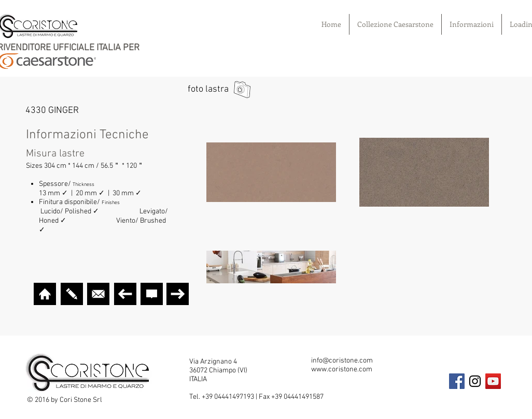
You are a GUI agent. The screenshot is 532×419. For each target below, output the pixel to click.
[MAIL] (98, 294)
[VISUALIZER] (72, 294)
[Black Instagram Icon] (475, 381)
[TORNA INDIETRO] (125, 294)
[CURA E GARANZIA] (152, 294)
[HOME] (45, 294)
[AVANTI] (178, 294)
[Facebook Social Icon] (457, 381)
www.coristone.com (342, 370)
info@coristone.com (342, 361)
